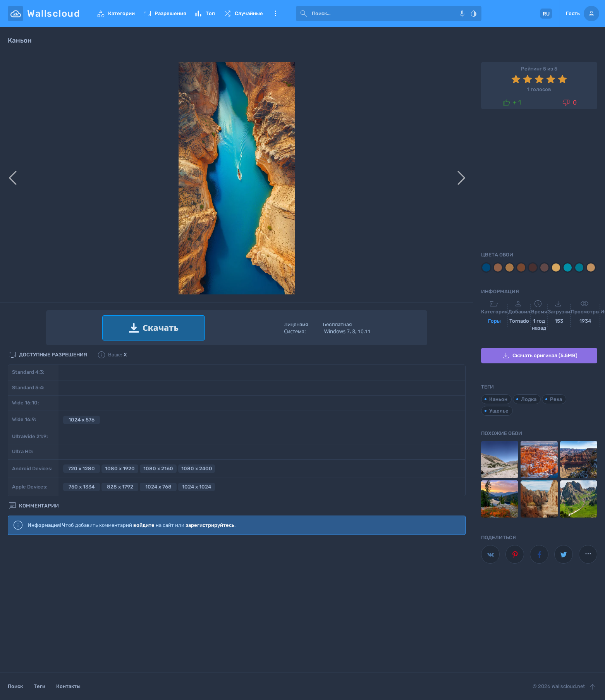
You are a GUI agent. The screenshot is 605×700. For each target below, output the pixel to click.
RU (546, 14)
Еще (275, 14)
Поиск (15, 686)
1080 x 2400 (197, 469)
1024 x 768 (158, 487)
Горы (494, 321)
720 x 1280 (82, 469)
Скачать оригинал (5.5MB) (539, 356)
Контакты (68, 686)
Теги (40, 686)
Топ (204, 14)
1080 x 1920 (120, 469)
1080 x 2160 (158, 469)
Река (556, 399)
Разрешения (164, 14)
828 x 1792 (120, 487)
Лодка (529, 399)
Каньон (498, 399)
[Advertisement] (237, 604)
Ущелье (499, 411)
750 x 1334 (82, 487)
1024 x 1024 (197, 487)
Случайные (243, 14)
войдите (144, 525)
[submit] (304, 14)
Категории (115, 14)
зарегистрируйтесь (210, 525)
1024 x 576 (82, 420)
